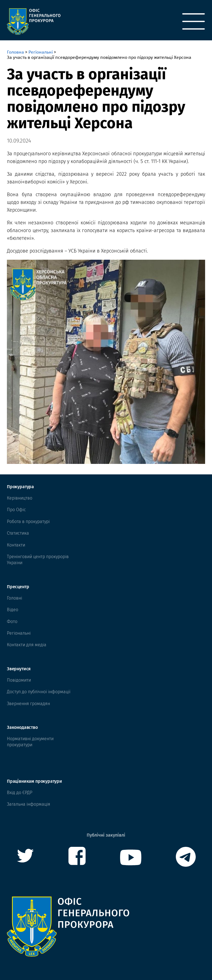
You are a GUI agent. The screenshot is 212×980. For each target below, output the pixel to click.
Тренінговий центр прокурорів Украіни (38, 560)
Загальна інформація (29, 804)
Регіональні (41, 52)
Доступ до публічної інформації (39, 692)
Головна (15, 52)
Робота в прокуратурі (28, 521)
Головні (14, 598)
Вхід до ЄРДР (20, 793)
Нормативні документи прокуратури (30, 742)
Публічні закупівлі (106, 835)
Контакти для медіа (27, 645)
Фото (12, 622)
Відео (13, 610)
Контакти (16, 545)
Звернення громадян (28, 704)
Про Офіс (16, 510)
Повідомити (19, 680)
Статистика (18, 533)
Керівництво (20, 498)
